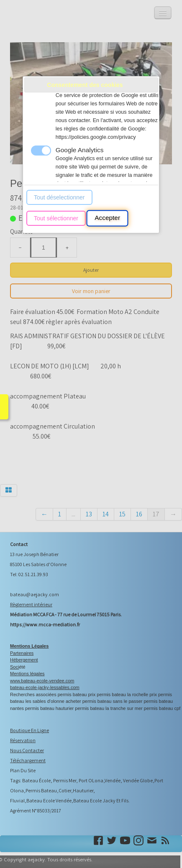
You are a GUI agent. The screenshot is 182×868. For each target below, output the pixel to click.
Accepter (107, 218)
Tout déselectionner (59, 197)
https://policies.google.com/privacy (96, 137)
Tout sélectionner (56, 218)
